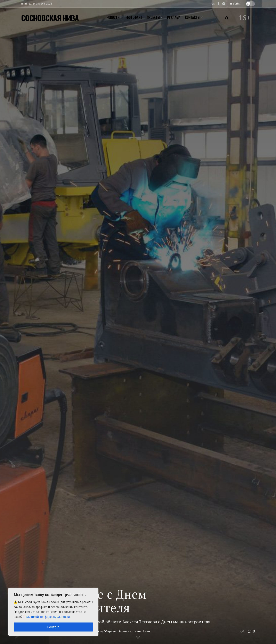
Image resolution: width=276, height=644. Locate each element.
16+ (245, 18)
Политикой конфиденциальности (47, 617)
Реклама (174, 17)
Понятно (53, 627)
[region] (53, 612)
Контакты (193, 17)
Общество (111, 631)
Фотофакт (134, 17)
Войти (235, 4)
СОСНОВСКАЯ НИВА (50, 18)
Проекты (153, 17)
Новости (113, 17)
